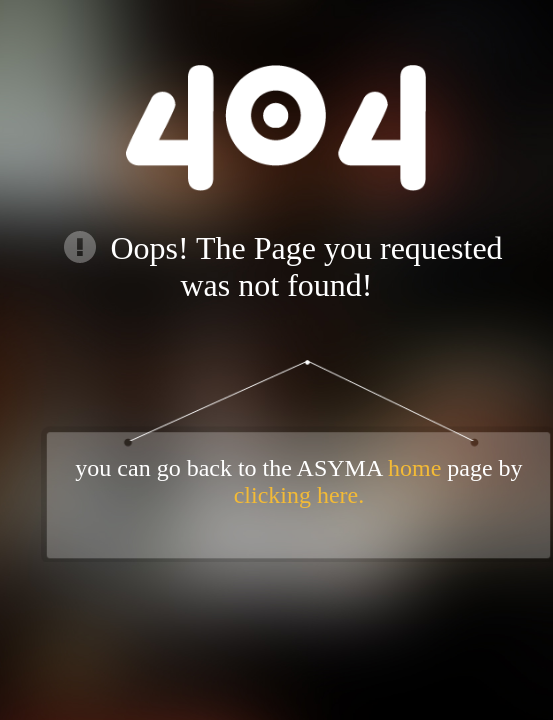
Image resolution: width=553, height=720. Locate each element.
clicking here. (299, 495)
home (414, 468)
